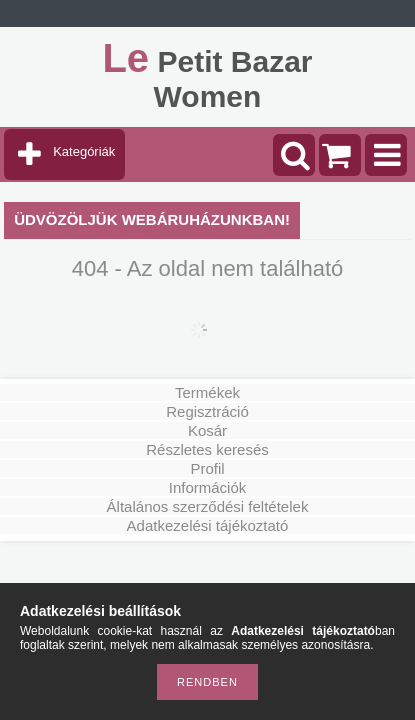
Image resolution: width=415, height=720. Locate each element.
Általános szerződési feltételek (208, 506)
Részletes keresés (207, 449)
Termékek (207, 392)
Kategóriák (84, 151)
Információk (208, 487)
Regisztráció (207, 411)
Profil (207, 468)
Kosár (207, 430)
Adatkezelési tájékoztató (208, 525)
